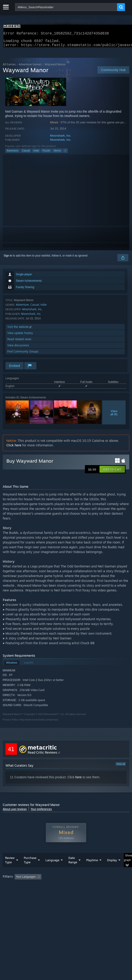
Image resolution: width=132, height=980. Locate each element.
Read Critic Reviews (42, 755)
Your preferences (41, 812)
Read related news (19, 342)
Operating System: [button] (61, 892)
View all (121, 767)
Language (52, 869)
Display (112, 869)
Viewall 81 (114, 415)
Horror (57, 153)
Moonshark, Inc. (61, 138)
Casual (26, 153)
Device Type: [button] (12, 898)
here (78, 780)
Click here (14, 448)
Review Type (10, 869)
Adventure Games (30, 67)
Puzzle (46, 153)
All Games (9, 67)
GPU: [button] (99, 892)
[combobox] (66, 7)
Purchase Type (30, 869)
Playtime (92, 869)
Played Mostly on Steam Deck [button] (22, 892)
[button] (112, 472)
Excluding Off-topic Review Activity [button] (72, 886)
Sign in (8, 258)
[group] (66, 892)
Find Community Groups (23, 354)
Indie (36, 153)
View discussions (18, 348)
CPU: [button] (84, 892)
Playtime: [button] (107, 886)
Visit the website (20, 330)
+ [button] (65, 153)
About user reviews (15, 812)
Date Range (73, 869)
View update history (20, 336)
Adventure (13, 153)
